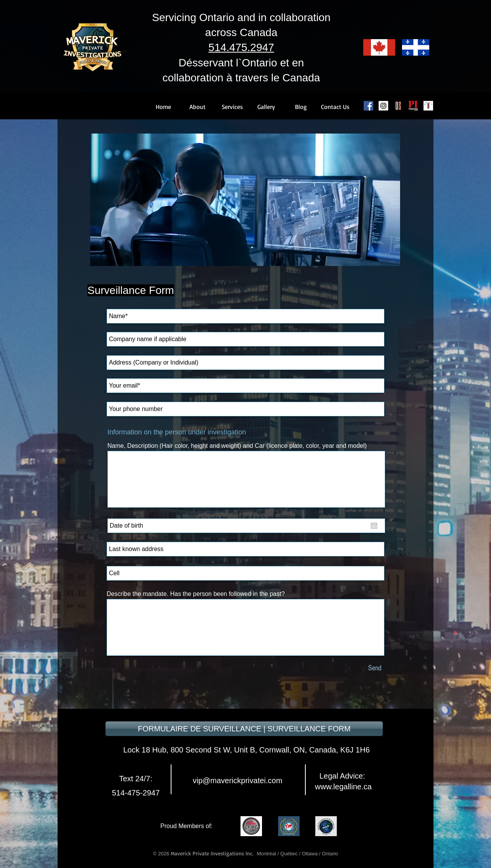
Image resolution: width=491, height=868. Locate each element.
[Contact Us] (335, 107)
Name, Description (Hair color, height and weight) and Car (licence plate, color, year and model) (237, 446)
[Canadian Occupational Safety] (398, 106)
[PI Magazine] (413, 106)
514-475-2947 (136, 793)
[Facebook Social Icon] (368, 106)
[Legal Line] (428, 106)
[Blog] (301, 107)
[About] (198, 107)
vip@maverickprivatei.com (236, 781)
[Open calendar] (374, 526)
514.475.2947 (241, 47)
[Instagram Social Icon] (383, 106)
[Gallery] (266, 107)
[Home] (163, 107)
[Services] (232, 107)
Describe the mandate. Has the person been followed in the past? (196, 594)
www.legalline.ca (343, 787)
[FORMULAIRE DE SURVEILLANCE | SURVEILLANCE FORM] (244, 729)
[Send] (375, 668)
